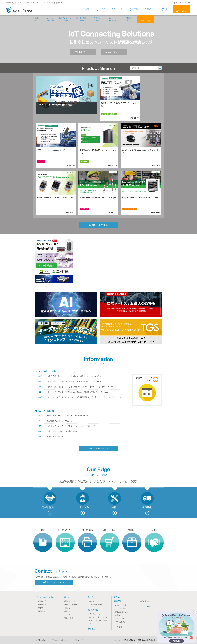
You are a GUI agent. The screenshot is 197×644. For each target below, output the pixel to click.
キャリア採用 (119, 627)
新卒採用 (117, 601)
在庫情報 (97, 19)
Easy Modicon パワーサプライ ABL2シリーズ (141, 198)
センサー (41, 161)
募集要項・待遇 (121, 605)
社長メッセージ (69, 608)
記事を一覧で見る (98, 225)
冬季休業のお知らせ (55, 437)
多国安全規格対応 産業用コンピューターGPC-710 (98, 152)
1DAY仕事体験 (120, 622)
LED (125, 161)
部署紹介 (118, 615)
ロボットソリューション (98, 617)
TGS (91, 624)
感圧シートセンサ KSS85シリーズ (51, 150)
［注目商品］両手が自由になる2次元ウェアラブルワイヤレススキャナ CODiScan (80, 387)
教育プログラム (121, 619)
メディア (50, 19)
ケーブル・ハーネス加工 (98, 620)
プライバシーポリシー (59, 640)
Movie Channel (114, 52)
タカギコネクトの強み (46, 597)
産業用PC (84, 161)
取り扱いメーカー (66, 19)
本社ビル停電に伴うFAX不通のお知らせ (63, 431)
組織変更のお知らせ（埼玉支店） (61, 421)
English (175, 3)
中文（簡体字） (185, 3)
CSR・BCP (68, 615)
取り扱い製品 (81, 19)
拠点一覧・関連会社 (71, 605)
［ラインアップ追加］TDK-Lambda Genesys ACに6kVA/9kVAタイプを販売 (78, 392)
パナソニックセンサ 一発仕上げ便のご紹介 (55, 105)
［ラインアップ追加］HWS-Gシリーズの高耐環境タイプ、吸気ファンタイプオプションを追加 (85, 397)
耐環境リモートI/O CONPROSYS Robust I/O (55, 198)
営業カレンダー (69, 618)
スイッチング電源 (129, 209)
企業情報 (35, 19)
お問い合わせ (181, 11)
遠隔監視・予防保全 (109, 114)
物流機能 (41, 611)
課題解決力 (42, 601)
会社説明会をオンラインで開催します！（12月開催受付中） (72, 426)
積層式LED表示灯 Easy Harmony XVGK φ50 (98, 198)
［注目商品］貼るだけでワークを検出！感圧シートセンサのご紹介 (74, 376)
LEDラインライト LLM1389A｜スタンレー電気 (140, 152)
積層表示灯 (85, 209)
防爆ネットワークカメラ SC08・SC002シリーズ (120, 104)
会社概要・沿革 (69, 601)
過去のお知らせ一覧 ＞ (98, 448)
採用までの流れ (121, 609)
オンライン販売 (145, 606)
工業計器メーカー (96, 605)
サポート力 (42, 605)
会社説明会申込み (121, 612)
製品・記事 (144, 601)
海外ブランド (94, 601)
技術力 (40, 608)
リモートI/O (42, 209)
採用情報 (128, 19)
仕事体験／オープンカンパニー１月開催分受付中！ (68, 416)
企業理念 (67, 611)
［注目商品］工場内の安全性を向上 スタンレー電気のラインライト (74, 381)
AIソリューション (96, 614)
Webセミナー (113, 19)
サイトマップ (78, 640)
